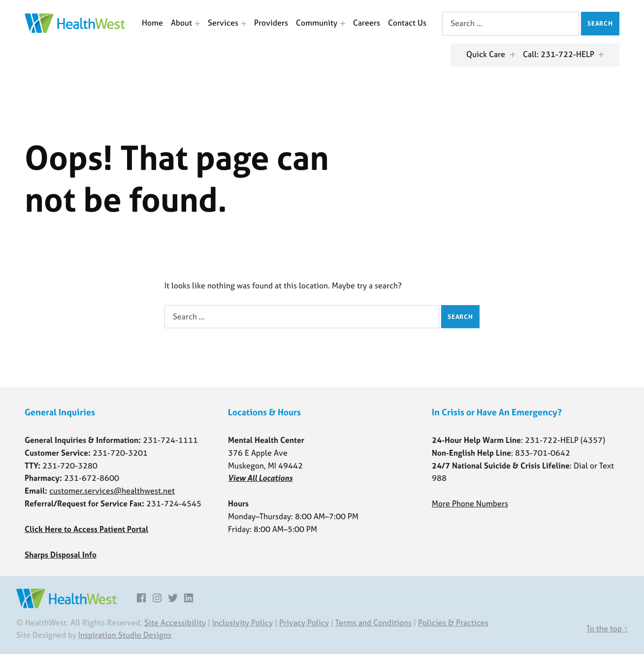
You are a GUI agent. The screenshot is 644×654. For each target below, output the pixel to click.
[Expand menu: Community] (343, 24)
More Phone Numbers (470, 503)
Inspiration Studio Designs (125, 635)
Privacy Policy (304, 623)
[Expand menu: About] (197, 24)
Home (152, 23)
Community (317, 23)
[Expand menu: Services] (244, 24)
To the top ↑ (607, 628)
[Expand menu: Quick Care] (513, 55)
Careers (367, 23)
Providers (271, 23)
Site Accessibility (175, 623)
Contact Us (407, 23)
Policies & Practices (453, 623)
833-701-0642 (543, 453)
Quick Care (486, 54)
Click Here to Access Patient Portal (86, 529)
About (181, 23)
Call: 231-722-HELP (559, 54)
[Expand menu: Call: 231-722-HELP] (601, 55)
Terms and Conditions (373, 623)
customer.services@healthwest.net (112, 491)
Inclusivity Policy (242, 623)
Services (223, 23)
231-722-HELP (552, 440)
